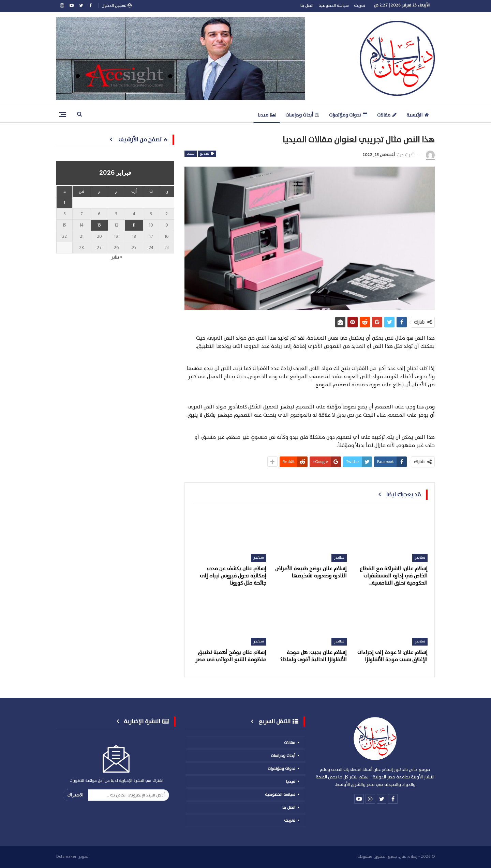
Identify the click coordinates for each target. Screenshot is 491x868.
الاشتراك (75, 795)
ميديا (266, 115)
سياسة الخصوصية (334, 5)
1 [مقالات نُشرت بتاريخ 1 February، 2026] (64, 203)
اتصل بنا (307, 5)
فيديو (207, 153)
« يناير (117, 257)
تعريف (360, 5)
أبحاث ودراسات (302, 115)
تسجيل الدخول (117, 5)
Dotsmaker (66, 856)
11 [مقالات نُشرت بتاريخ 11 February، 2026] (134, 225)
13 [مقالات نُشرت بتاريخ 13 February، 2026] (99, 225)
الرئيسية (418, 115)
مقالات (387, 115)
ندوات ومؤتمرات (348, 115)
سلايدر (420, 557)
